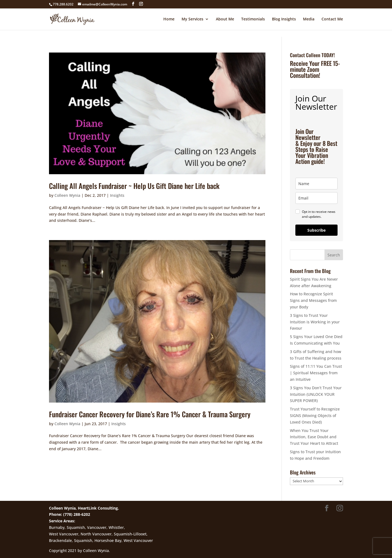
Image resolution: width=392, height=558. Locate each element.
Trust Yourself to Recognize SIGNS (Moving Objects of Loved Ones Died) (315, 416)
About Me (225, 19)
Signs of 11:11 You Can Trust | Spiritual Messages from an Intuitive (316, 373)
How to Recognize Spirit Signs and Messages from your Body (313, 300)
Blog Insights (284, 19)
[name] (316, 184)
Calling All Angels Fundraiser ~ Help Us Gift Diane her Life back (134, 186)
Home (169, 19)
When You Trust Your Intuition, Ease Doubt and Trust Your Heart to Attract (314, 437)
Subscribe (316, 230)
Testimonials (253, 19)
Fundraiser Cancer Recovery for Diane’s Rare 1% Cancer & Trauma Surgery (150, 414)
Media (309, 19)
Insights (117, 195)
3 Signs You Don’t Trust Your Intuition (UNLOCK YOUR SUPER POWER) (316, 394)
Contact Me (332, 19)
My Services (192, 19)
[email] (316, 198)
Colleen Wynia (67, 195)
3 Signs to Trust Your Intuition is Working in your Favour (315, 322)
